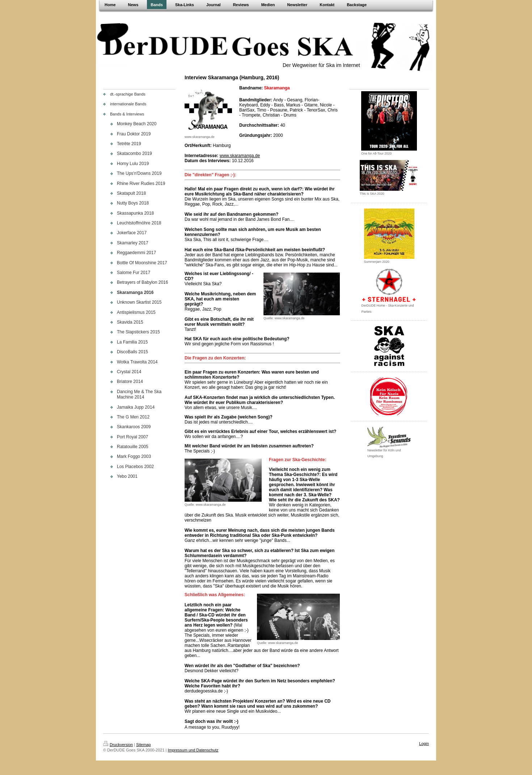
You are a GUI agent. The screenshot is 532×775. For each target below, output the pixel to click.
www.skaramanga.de (240, 156)
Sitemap (143, 745)
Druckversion (118, 745)
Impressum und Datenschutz (193, 750)
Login (424, 744)
